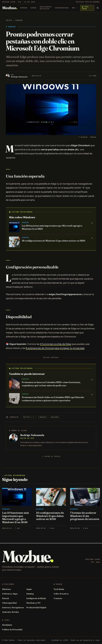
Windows (24, 8)
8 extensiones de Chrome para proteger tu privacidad (55, 348)
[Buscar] (98, 8)
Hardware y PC (33, 603)
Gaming (34, 8)
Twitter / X (28, 417)
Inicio (9, 20)
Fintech (6, 598)
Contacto (58, 598)
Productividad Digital (36, 607)
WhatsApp (55, 417)
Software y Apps (10, 594)
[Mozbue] (10, 8)
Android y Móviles (10, 612)
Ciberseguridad (62, 8)
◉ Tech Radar (85, 8)
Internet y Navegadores (13, 607)
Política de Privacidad (12, 629)
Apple (29, 589)
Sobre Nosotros (61, 594)
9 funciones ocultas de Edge (56, 344)
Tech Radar (59, 589)
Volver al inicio (51, 456)
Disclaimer (7, 625)
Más (75, 8)
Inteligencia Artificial (46, 8)
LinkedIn (42, 417)
